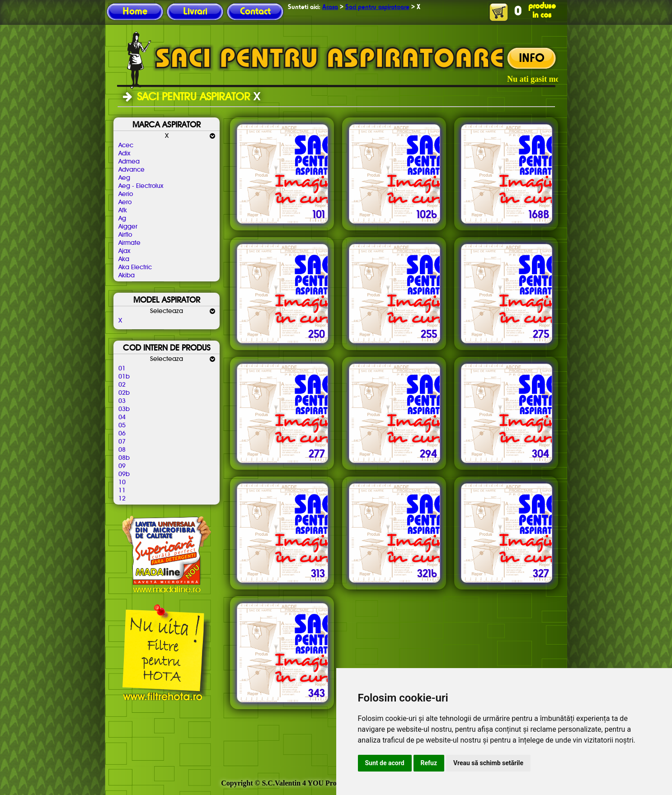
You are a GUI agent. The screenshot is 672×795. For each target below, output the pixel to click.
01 (122, 369)
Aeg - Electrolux (141, 186)
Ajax (124, 251)
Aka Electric (135, 267)
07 (122, 442)
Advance (132, 170)
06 (122, 434)
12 (122, 499)
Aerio (126, 194)
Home (135, 12)
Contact (255, 12)
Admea (129, 162)
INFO (532, 59)
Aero (125, 202)
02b (124, 393)
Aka (124, 259)
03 (122, 401)
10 (122, 482)
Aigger (128, 227)
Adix (124, 154)
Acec (126, 145)
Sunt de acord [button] (385, 763)
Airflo (125, 235)
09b (124, 474)
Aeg (124, 178)
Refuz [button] (429, 763)
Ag (122, 219)
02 (122, 385)
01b (124, 377)
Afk (123, 210)
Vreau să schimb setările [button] (488, 763)
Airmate (129, 243)
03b (124, 409)
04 (122, 417)
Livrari (195, 12)
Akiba (127, 276)
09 (122, 466)
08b (124, 458)
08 (122, 450)
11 (122, 491)
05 (122, 426)
